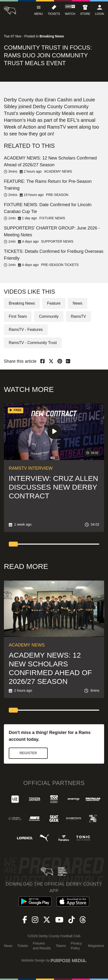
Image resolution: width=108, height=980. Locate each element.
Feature (54, 303)
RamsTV (78, 316)
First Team (18, 316)
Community (49, 316)
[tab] (13, 544)
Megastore (96, 946)
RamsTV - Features (26, 330)
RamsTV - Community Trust (33, 343)
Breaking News (22, 303)
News (78, 303)
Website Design (33, 960)
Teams (61, 946)
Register (28, 753)
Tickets (23, 946)
